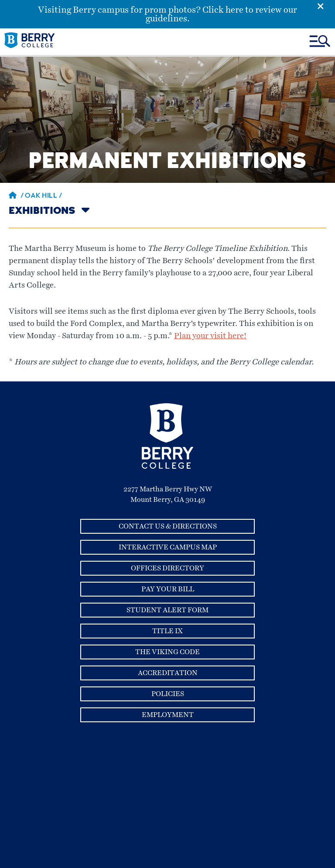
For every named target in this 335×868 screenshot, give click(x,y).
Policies (168, 694)
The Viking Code (167, 652)
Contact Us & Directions (168, 526)
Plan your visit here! (210, 336)
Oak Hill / (43, 196)
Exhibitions (42, 212)
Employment (168, 715)
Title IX (167, 631)
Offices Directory (167, 568)
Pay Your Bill (168, 589)
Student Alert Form (167, 610)
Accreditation (168, 673)
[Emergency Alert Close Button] (326, 6)
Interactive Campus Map (168, 547)
